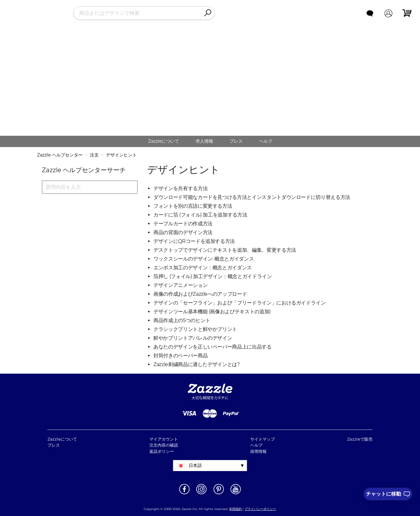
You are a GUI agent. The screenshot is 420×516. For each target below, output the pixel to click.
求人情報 (204, 141)
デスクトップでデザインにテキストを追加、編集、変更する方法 (225, 250)
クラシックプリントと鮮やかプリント (195, 329)
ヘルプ (266, 141)
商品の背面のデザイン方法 (183, 232)
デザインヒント (121, 155)
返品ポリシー (162, 451)
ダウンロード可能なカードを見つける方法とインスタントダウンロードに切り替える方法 (252, 197)
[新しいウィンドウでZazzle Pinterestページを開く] (219, 494)
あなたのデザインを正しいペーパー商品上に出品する (213, 347)
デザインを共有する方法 (180, 188)
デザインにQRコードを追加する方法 (194, 241)
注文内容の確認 (164, 445)
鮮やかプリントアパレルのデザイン (193, 338)
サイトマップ (262, 439)
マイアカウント (164, 439)
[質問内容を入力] (90, 187)
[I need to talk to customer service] (388, 494)
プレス (236, 141)
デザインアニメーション (180, 285)
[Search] (207, 13)
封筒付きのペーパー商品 (180, 356)
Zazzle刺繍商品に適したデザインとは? (197, 364)
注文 (94, 155)
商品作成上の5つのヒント (182, 320)
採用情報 (258, 451)
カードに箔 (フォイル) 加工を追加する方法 (200, 215)
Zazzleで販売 (360, 439)
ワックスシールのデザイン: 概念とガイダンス (204, 259)
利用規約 (235, 509)
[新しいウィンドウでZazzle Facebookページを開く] (184, 494)
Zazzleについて (164, 141)
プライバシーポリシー (260, 509)
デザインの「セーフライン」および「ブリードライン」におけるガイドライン (240, 303)
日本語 (195, 465)
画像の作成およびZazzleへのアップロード (200, 294)
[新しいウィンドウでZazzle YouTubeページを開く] (236, 494)
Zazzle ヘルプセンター (60, 155)
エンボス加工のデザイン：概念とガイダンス (203, 268)
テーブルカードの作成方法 (183, 224)
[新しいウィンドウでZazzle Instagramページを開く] (201, 494)
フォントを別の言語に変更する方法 (193, 206)
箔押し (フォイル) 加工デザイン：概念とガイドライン (213, 276)
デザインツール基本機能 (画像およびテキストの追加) (212, 312)
